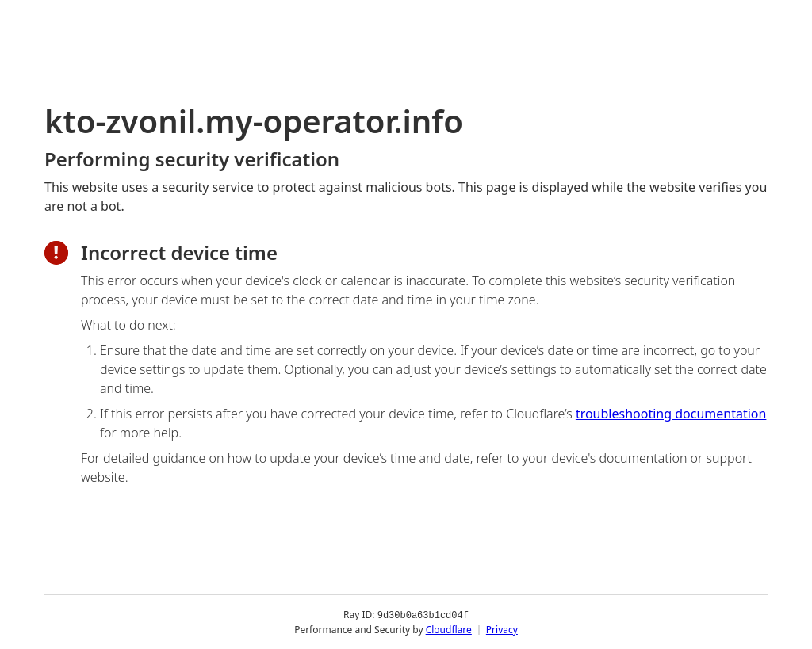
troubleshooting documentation (671, 414)
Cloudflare (449, 629)
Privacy (502, 629)
